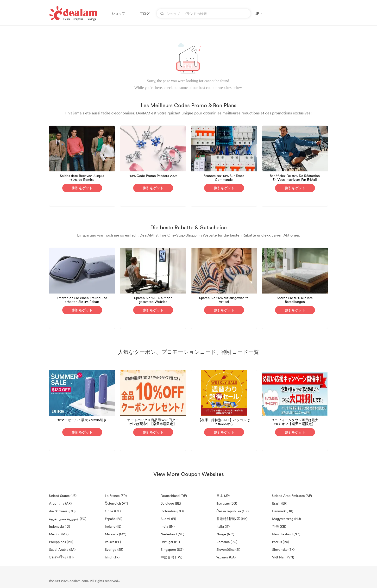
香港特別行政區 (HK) (232, 519)
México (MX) (59, 534)
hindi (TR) (112, 557)
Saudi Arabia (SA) (62, 549)
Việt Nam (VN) (283, 557)
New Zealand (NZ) (286, 534)
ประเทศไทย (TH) (61, 557)
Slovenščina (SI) (228, 549)
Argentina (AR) (60, 503)
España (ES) (113, 519)
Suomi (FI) (168, 519)
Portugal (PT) (170, 542)
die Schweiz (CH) (62, 511)
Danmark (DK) (283, 511)
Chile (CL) (113, 511)
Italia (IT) (223, 526)
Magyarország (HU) (286, 519)
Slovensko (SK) (283, 549)
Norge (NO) (225, 534)
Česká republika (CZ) (232, 511)
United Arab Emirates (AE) (292, 496)
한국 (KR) (279, 526)
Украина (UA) (226, 557)
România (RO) (227, 542)
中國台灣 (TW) (171, 557)
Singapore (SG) (172, 549)
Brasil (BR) (280, 503)
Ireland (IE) (113, 526)
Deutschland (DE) (174, 496)
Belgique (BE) (171, 503)
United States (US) (63, 496)
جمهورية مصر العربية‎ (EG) (68, 519)
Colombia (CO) (172, 511)
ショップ (118, 13)
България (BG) (227, 503)
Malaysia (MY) (116, 534)
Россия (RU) (281, 542)
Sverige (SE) (114, 549)
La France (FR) (116, 496)
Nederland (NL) (172, 534)
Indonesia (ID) (60, 526)
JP (257, 13)
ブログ (145, 13)
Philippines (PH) (61, 542)
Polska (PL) (113, 542)
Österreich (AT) (116, 503)
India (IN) (168, 526)
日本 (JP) (223, 496)
